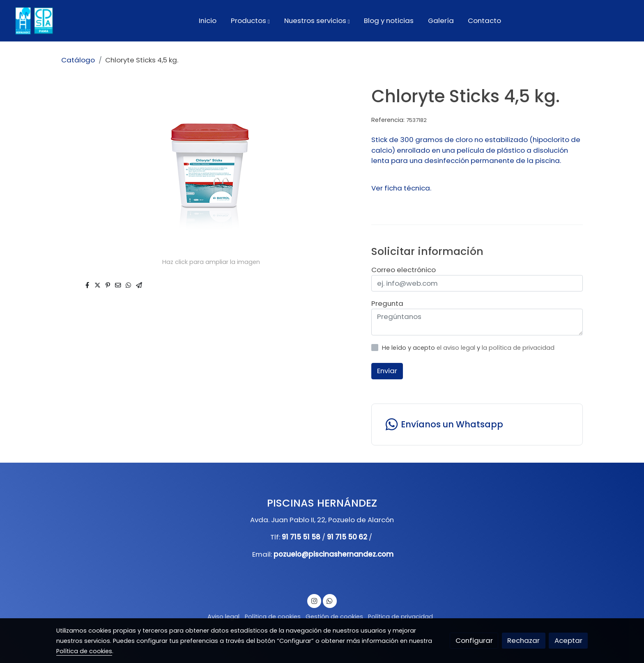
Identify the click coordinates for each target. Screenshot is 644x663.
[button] (250, 21)
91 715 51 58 (301, 537)
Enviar (387, 371)
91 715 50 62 (347, 537)
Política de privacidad (400, 617)
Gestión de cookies (334, 617)
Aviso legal (223, 617)
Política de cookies (273, 617)
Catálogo (78, 60)
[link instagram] (314, 600)
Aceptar (568, 640)
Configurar (474, 640)
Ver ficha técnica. (401, 188)
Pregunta (387, 303)
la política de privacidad (518, 348)
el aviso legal (457, 348)
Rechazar (523, 640)
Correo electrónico (404, 270)
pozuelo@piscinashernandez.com (333, 554)
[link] (33, 21)
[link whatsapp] (477, 425)
